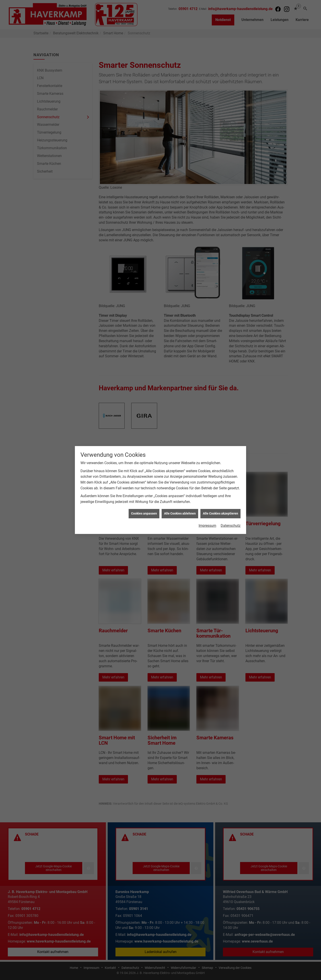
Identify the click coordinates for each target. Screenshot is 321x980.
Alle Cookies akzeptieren (220, 513)
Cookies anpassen (144, 513)
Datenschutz (231, 526)
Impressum (207, 526)
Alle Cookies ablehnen (180, 513)
